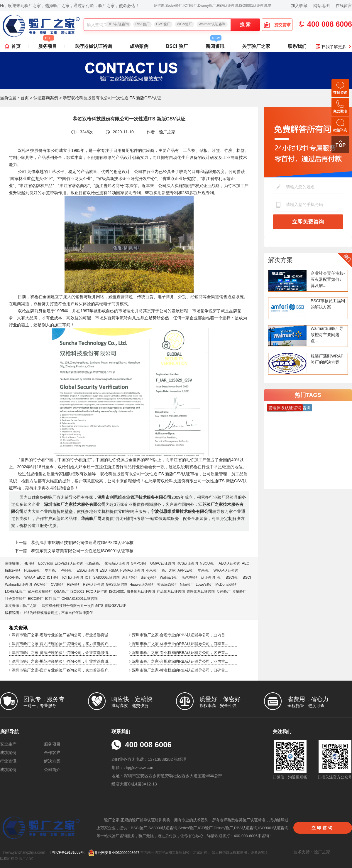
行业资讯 (8, 761)
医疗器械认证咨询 (93, 46)
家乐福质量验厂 (40, 592)
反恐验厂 (224, 592)
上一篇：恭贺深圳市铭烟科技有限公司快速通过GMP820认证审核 (74, 543)
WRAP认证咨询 (226, 570)
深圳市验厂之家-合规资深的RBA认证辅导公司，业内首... (180, 661)
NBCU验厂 (208, 563)
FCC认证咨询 (97, 592)
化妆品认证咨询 (117, 563)
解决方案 (280, 260)
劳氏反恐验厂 (167, 585)
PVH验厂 (68, 570)
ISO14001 (117, 592)
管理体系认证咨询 (201, 592)
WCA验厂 (185, 24)
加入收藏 (299, 6)
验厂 (220, 577)
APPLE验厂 (187, 570)
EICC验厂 (36, 599)
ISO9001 (77, 592)
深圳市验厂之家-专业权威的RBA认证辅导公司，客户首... (180, 653)
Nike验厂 (187, 585)
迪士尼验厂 (130, 577)
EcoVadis (45, 563)
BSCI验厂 (233, 577)
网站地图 (321, 6)
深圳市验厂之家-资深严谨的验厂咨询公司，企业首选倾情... (62, 653)
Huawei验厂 (33, 570)
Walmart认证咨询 (212, 24)
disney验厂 (149, 577)
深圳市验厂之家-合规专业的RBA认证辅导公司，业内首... (180, 635)
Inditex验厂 (14, 570)
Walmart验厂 (170, 577)
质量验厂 (239, 592)
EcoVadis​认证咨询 (69, 563)
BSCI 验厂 (177, 46)
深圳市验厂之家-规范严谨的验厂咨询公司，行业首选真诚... (62, 661)
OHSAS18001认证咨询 (80, 599)
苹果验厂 (205, 570)
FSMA (113, 570)
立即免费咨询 (308, 222)
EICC (41, 577)
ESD (103, 570)
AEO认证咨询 (229, 563)
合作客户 (52, 753)
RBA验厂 (142, 24)
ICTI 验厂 (53, 599)
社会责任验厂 (16, 599)
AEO (246, 563)
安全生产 (8, 744)
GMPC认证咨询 (163, 563)
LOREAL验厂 (15, 592)
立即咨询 (323, 828)
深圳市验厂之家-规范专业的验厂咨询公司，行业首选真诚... (62, 635)
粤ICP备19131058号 (68, 853)
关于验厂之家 (256, 46)
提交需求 (277, 25)
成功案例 (139, 46)
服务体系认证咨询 (141, 592)
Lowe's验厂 (205, 585)
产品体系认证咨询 (171, 592)
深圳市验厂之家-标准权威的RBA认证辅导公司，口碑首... (180, 670)
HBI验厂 (30, 563)
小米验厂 (153, 570)
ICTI (88, 577)
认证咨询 (208, 577)
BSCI (247, 577)
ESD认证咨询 (87, 570)
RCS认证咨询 (187, 563)
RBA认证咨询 (118, 24)
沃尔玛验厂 (190, 577)
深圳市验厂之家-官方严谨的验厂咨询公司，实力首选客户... (62, 644)
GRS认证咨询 (117, 585)
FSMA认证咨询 (132, 570)
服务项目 (48, 45)
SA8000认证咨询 (107, 577)
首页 (16, 46)
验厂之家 (169, 570)
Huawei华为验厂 (142, 585)
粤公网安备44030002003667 (114, 853)
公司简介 (52, 770)
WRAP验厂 (14, 577)
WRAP (30, 577)
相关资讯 (18, 628)
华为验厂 (52, 570)
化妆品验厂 (94, 563)
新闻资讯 (215, 45)
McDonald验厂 (227, 585)
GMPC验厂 (140, 563)
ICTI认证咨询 (73, 577)
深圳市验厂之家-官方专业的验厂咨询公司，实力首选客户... (62, 670)
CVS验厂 (163, 24)
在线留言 (344, 6)
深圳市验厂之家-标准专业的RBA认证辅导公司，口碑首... (180, 644)
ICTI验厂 (54, 577)
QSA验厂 (61, 592)
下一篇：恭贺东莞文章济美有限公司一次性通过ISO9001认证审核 (74, 551)
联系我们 (297, 46)
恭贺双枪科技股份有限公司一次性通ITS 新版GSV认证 (84, 606)
